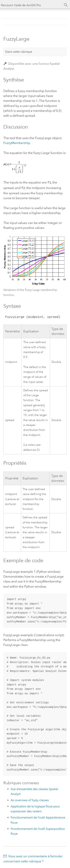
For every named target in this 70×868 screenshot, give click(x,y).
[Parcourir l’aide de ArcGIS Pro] (31, 5)
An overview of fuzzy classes (30, 799)
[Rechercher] (66, 5)
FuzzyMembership (17, 143)
